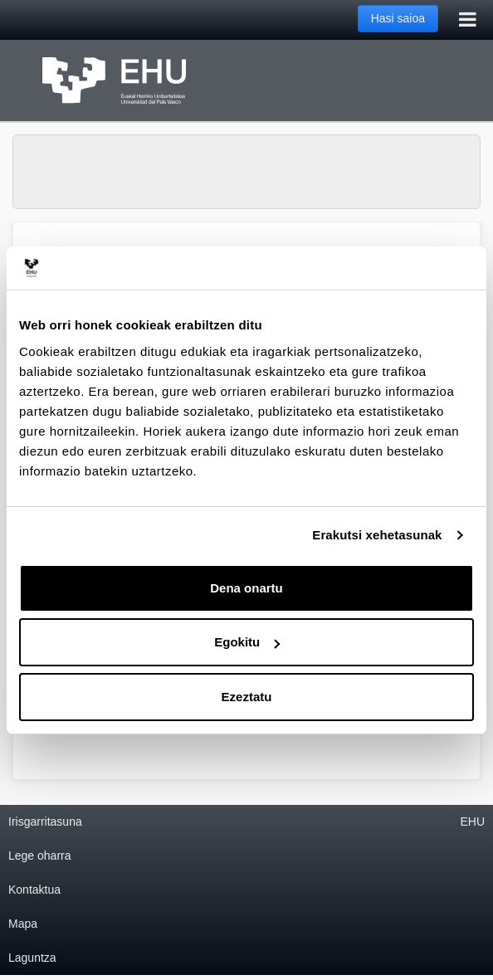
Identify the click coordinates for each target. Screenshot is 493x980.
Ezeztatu (247, 697)
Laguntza (32, 958)
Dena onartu (247, 588)
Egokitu (247, 642)
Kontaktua (34, 890)
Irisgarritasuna (45, 822)
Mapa (23, 924)
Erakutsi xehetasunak (377, 535)
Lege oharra (40, 856)
